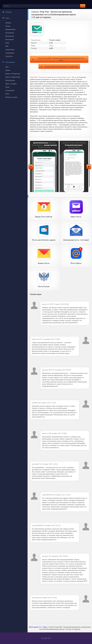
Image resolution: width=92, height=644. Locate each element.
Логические (10, 39)
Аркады (8, 23)
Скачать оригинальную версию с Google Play (61, 66)
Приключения (10, 29)
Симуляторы (10, 50)
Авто (7, 67)
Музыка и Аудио (11, 97)
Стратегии (9, 56)
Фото (7, 94)
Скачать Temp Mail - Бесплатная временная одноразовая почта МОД (61, 59)
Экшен (8, 26)
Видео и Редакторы (13, 74)
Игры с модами (11, 84)
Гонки (7, 43)
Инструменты (10, 80)
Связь (7, 87)
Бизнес (8, 70)
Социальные (10, 90)
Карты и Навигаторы (13, 77)
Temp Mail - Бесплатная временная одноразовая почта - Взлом (53, 77)
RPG (7, 46)
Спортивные (10, 53)
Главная (7, 12)
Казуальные (10, 36)
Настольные (10, 33)
